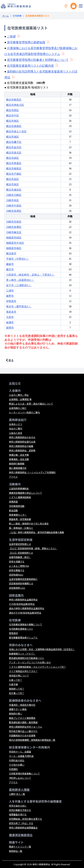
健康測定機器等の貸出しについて (25, 493)
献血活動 (13, 510)
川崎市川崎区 (14, 195)
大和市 (10, 317)
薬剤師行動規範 (17, 464)
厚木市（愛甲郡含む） (19, 307)
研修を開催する (17, 570)
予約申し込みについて (20, 778)
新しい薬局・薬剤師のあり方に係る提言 (29, 523)
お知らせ (15, 383)
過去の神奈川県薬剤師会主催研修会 (27, 608)
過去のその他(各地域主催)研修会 (25, 613)
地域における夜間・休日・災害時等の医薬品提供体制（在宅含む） (42, 649)
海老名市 (11, 312)
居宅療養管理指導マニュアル (23, 637)
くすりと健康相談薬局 (20, 497)
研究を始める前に (18, 806)
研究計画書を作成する (20, 810)
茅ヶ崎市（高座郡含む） (20, 280)
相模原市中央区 (15, 243)
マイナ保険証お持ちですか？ (23, 671)
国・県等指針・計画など (21, 528)
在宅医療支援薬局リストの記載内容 (30, 66)
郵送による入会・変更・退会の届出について (31, 404)
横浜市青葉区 (14, 163)
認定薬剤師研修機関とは (21, 583)
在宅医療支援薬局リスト (21, 629)
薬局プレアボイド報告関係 (22, 718)
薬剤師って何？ (17, 689)
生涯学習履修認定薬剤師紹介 (23, 579)
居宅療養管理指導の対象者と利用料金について (38, 60)
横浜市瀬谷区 (14, 190)
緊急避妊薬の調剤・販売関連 (23, 722)
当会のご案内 (16, 428)
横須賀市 (11, 254)
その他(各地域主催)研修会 (22, 604)
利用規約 (13, 769)
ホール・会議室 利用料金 (21, 756)
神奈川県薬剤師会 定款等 (22, 450)
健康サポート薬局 (18, 709)
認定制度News (16, 575)
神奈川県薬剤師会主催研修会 (23, 599)
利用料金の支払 (17, 760)
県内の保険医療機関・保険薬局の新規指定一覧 (32, 740)
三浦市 (10, 291)
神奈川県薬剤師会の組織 (21, 446)
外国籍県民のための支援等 (22, 735)
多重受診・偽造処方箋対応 (22, 705)
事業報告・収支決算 (19, 459)
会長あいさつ (16, 424)
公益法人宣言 (16, 433)
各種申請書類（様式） (20, 557)
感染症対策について (19, 675)
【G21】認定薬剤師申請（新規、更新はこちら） (33, 548)
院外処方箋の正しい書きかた (23, 731)
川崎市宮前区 (14, 222)
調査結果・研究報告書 (20, 519)
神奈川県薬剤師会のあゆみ (22, 437)
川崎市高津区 (14, 211)
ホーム (6, 16)
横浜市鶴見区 (14, 100)
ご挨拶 (11, 36)
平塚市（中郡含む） (18, 259)
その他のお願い (17, 765)
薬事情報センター (18, 515)
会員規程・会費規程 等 (20, 399)
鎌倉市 (10, 264)
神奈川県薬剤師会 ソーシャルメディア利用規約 (32, 472)
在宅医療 (17, 16)
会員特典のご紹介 (18, 408)
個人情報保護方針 (18, 468)
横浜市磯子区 (14, 142)
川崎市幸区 (12, 200)
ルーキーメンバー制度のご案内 (24, 412)
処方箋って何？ (17, 693)
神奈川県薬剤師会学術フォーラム (25, 727)
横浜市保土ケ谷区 (16, 131)
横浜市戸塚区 (14, 174)
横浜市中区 (12, 116)
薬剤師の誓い (16, 713)
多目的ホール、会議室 (20, 752)
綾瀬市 (10, 322)
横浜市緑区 (12, 158)
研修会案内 (16, 595)
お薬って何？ (15, 680)
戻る (11, 360)
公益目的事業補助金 (19, 488)
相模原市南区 (14, 248)
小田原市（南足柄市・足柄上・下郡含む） (30, 275)
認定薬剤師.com (17, 588)
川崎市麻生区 (14, 232)
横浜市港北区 (14, 153)
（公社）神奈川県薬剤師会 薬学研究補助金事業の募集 (36, 532)
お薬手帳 (13, 684)
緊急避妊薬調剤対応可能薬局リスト (27, 658)
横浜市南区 (12, 121)
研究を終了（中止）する (21, 823)
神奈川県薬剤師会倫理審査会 (23, 828)
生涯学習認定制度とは (20, 544)
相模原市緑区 (14, 238)
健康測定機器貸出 (21, 835)
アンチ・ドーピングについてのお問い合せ (30, 662)
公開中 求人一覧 (17, 794)
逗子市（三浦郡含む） (19, 285)
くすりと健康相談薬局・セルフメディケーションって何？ (37, 667)
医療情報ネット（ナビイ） (22, 654)
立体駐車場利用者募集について (24, 773)
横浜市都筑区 (14, 169)
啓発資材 (13, 633)
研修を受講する (17, 561)
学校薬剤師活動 (17, 506)
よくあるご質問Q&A (19, 566)
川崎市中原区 (14, 206)
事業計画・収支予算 (19, 455)
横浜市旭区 (12, 137)
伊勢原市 (11, 301)
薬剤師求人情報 (19, 790)
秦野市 (10, 296)
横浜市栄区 (12, 179)
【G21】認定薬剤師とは (21, 553)
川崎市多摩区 (14, 227)
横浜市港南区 (14, 126)
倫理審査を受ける (18, 814)
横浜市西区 (12, 110)
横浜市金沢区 (14, 147)
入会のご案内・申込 (19, 395)
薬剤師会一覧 (16, 851)
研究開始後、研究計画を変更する (25, 819)
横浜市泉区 (12, 184)
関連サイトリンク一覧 (20, 847)
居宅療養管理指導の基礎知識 (26, 42)
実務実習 (13, 502)
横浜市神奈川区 (15, 105)
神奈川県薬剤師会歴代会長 (22, 442)
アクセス (13, 477)
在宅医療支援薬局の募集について (25, 624)
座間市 (10, 328)
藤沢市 (10, 269)
